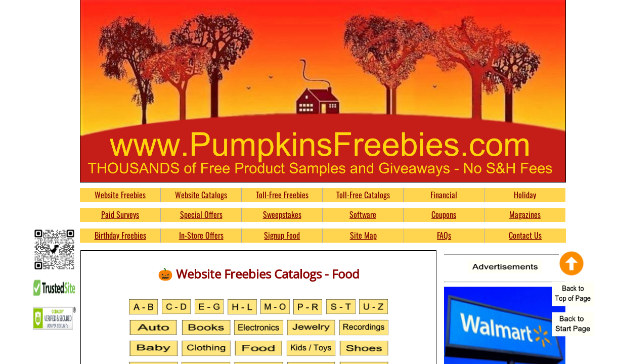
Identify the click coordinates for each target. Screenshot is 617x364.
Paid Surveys (120, 214)
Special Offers (201, 214)
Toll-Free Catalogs (363, 195)
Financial (444, 195)
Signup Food (282, 235)
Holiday (525, 195)
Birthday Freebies (120, 235)
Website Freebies (120, 195)
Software (363, 214)
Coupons (444, 214)
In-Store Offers (201, 235)
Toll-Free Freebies (282, 195)
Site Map (363, 235)
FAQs (444, 235)
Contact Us (525, 235)
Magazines (525, 214)
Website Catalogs (201, 195)
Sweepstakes (282, 214)
